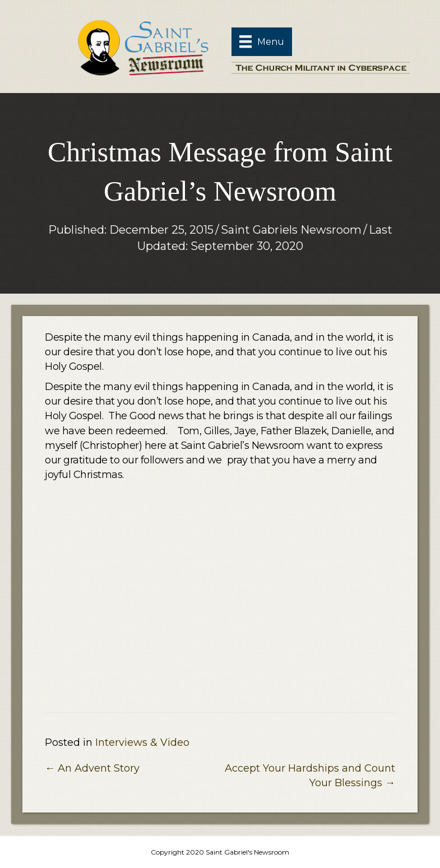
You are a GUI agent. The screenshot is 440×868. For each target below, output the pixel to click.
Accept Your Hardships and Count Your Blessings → (310, 776)
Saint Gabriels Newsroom (291, 230)
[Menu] (262, 41)
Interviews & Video (142, 742)
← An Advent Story (92, 768)
